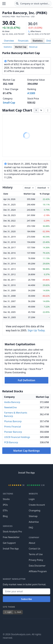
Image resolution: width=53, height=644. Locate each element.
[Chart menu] (48, 110)
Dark (18, 612)
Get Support (9, 543)
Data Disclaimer (37, 566)
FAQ (31, 528)
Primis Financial (13, 427)
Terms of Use (36, 554)
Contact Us (35, 549)
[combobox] (33, 4)
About (32, 543)
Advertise (34, 522)
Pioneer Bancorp (13, 432)
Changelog (35, 510)
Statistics (38, 41)
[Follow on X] (13, 626)
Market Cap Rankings (26, 451)
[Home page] (10, 4)
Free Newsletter (11, 537)
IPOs (5, 505)
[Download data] (43, 188)
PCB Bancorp (11, 442)
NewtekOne (10, 407)
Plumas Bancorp (13, 421)
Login (32, 499)
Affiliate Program (38, 571)
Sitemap (33, 516)
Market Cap (21, 47)
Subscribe (27, 599)
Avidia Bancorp (12, 402)
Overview (9, 41)
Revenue (33, 47)
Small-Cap (9, 103)
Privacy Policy (36, 560)
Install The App (11, 549)
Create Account (37, 505)
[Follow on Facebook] (5, 626)
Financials (23, 41)
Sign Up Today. (36, 330)
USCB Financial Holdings (17, 437)
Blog (5, 516)
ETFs (5, 510)
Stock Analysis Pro (12, 532)
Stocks (6, 499)
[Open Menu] (4, 4)
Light (8, 612)
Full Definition (26, 380)
